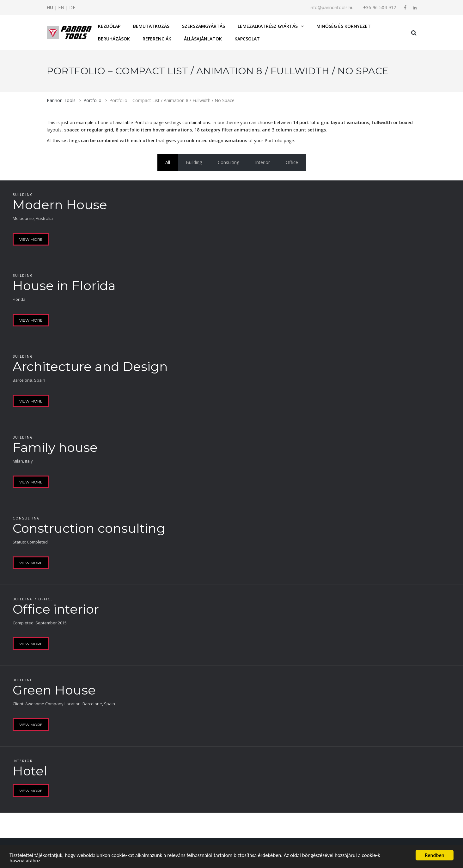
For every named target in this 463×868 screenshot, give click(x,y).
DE (72, 7)
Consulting (228, 162)
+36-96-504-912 (380, 7)
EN (61, 7)
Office (292, 162)
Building (194, 162)
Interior (262, 162)
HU (50, 7)
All (168, 162)
